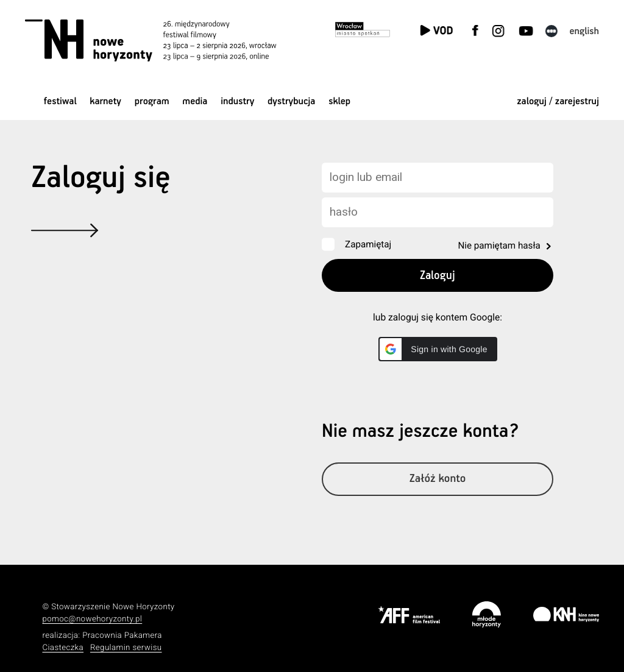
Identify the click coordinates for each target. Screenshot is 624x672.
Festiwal (60, 101)
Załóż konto (438, 479)
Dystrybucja (291, 101)
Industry (237, 101)
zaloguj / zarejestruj (558, 101)
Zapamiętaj (368, 244)
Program (152, 101)
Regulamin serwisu (126, 648)
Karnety (105, 101)
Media (195, 101)
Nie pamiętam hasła (499, 246)
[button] (438, 349)
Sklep (339, 101)
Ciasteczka (63, 648)
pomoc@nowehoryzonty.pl (92, 619)
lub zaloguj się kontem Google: (438, 317)
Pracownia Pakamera (122, 636)
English (584, 31)
